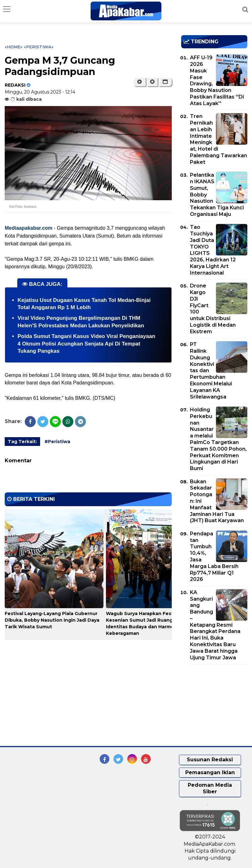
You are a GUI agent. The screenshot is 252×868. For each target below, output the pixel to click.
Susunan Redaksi (210, 760)
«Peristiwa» (39, 47)
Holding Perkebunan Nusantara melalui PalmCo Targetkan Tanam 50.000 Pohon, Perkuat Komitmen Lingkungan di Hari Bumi (218, 439)
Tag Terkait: (22, 442)
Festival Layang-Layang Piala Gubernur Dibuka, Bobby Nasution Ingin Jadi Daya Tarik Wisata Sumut (52, 620)
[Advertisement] (217, 705)
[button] (165, 82)
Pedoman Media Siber (210, 788)
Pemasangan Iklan (210, 772)
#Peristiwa (57, 442)
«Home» (14, 47)
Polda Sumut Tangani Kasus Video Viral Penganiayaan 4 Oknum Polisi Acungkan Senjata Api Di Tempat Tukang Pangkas (86, 344)
